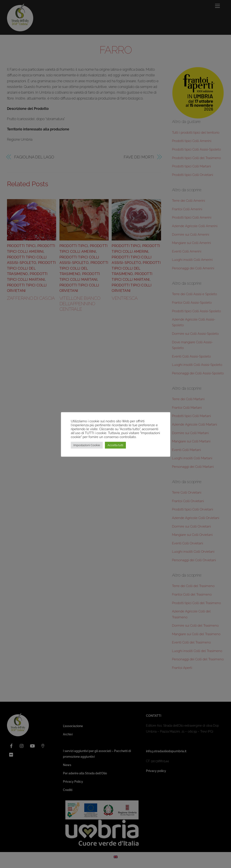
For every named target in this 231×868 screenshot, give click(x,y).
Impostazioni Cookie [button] (87, 445)
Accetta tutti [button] (115, 445)
